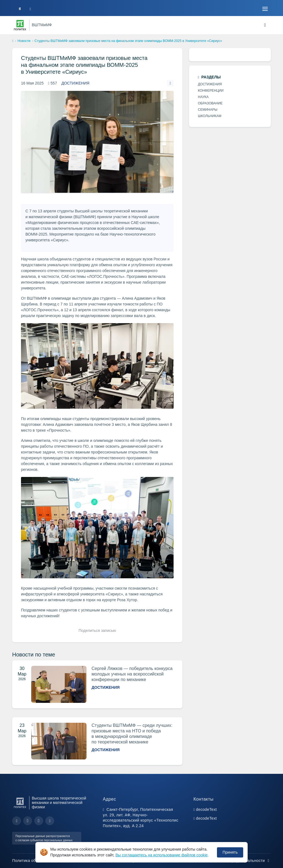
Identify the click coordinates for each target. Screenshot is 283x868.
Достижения (75, 83)
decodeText (206, 809)
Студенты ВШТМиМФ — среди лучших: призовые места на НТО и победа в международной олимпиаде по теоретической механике (132, 734)
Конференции (211, 91)
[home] (13, 41)
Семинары (208, 110)
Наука (203, 97)
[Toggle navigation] (265, 9)
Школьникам (210, 116)
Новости (24, 41)
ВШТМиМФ (42, 25)
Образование (210, 103)
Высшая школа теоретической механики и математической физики (59, 803)
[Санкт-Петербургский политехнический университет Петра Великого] (20, 25)
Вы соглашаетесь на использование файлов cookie (162, 855)
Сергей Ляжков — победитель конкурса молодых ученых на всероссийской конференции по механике (132, 674)
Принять (230, 852)
